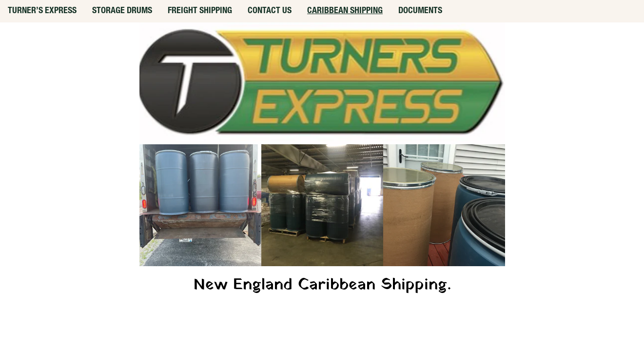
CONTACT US (270, 11)
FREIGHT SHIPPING (200, 11)
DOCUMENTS (420, 11)
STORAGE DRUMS (122, 11)
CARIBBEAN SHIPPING (345, 11)
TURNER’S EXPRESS (42, 11)
